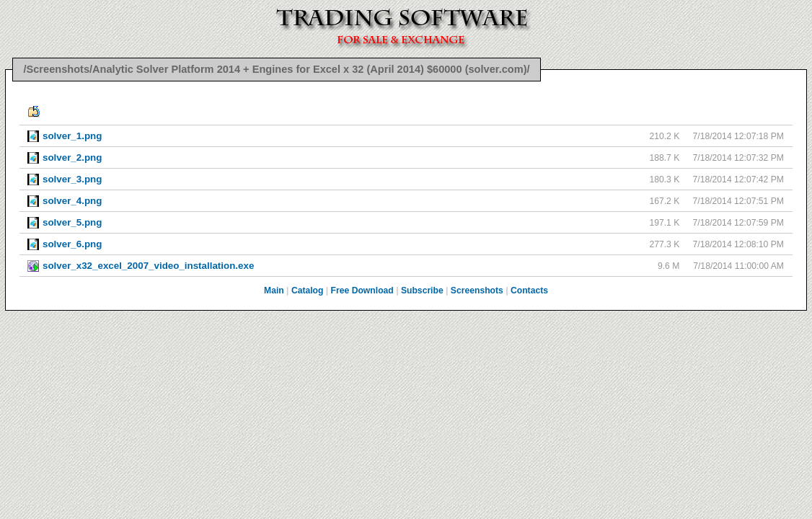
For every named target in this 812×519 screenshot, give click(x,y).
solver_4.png (72, 201)
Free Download (362, 290)
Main (274, 290)
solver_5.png (72, 222)
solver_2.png (72, 158)
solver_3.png (72, 179)
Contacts (529, 290)
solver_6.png (72, 244)
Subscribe (422, 290)
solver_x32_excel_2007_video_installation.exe (148, 266)
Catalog (308, 290)
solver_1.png (72, 136)
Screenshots (477, 290)
